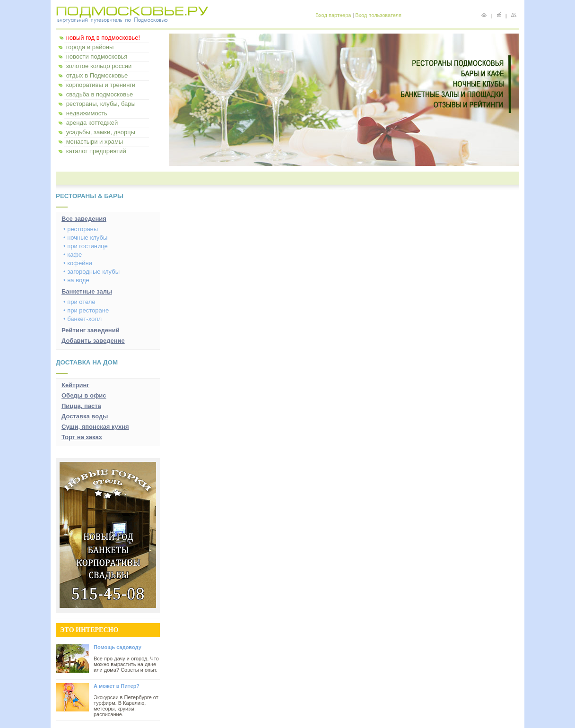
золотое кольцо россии (99, 66)
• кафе (73, 255)
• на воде (76, 280)
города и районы (90, 47)
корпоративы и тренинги (101, 85)
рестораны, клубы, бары (101, 104)
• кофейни (78, 263)
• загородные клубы (91, 272)
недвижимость (87, 113)
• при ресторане (86, 310)
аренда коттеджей (92, 123)
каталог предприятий (96, 151)
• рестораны (81, 229)
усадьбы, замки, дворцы (101, 132)
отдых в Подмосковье (97, 75)
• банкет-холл (83, 319)
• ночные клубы (85, 238)
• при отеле (79, 302)
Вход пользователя (378, 15)
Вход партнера (333, 15)
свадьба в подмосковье (100, 94)
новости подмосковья (97, 56)
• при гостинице (86, 246)
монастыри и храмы (95, 142)
